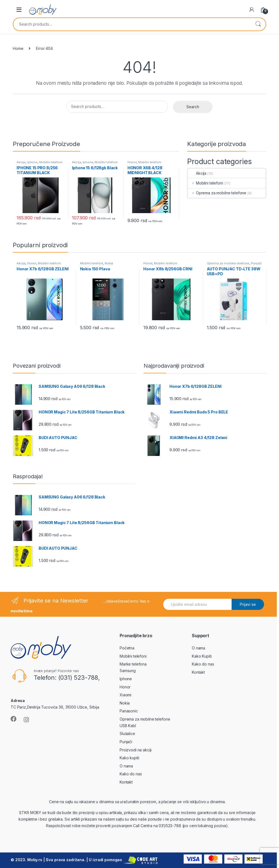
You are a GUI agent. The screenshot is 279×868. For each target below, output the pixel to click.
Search (258, 24)
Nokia (109, 263)
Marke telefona (133, 664)
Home (18, 48)
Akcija (21, 162)
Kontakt (126, 782)
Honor (132, 162)
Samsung (128, 671)
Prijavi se (248, 604)
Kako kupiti (129, 758)
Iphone (32, 162)
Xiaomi (125, 695)
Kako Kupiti (202, 656)
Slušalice (127, 734)
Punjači (256, 263)
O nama (126, 766)
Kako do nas (131, 774)
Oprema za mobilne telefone (217, 193)
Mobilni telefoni (51, 162)
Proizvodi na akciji (136, 750)
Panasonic (129, 711)
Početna (127, 648)
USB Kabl (128, 726)
